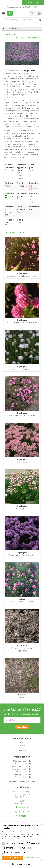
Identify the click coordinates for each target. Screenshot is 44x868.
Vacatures (22, 751)
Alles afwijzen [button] (33, 858)
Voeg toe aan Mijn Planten (30, 37)
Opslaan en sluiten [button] (13, 858)
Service (22, 745)
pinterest (23, 816)
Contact (22, 748)
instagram (23, 812)
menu (4, 13)
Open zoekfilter (10, 29)
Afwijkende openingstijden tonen (22, 781)
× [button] (41, 824)
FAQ (22, 743)
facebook (23, 807)
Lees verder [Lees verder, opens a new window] (16, 839)
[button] (22, 864)
